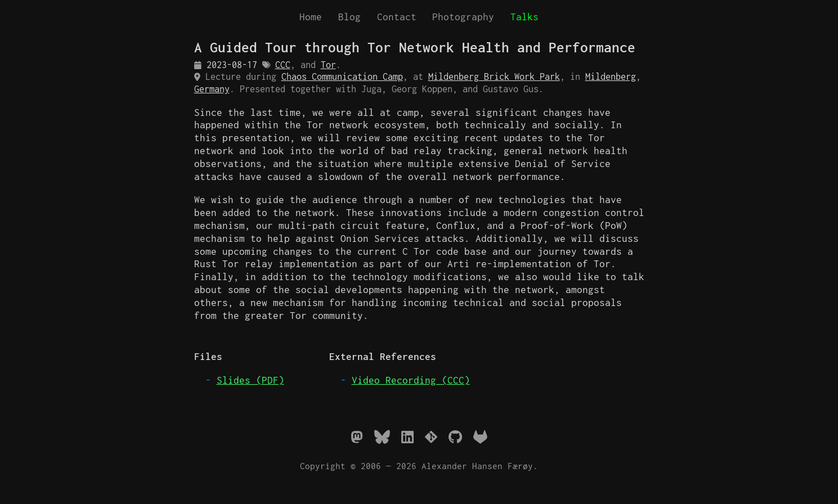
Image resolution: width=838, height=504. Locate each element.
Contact (397, 17)
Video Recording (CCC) (411, 380)
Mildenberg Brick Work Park (494, 76)
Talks (525, 17)
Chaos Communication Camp (342, 76)
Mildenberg (611, 76)
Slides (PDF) (250, 380)
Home (311, 17)
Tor (328, 65)
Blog (349, 17)
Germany (212, 89)
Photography (463, 17)
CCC (283, 65)
